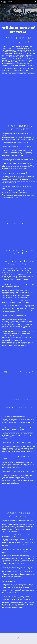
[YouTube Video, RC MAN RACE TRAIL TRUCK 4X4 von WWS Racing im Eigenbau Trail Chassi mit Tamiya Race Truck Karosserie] (18, 239)
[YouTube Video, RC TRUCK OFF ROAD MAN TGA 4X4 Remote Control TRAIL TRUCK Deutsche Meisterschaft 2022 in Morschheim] (18, 212)
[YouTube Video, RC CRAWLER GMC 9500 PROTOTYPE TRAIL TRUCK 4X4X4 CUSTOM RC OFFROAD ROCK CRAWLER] (18, 498)
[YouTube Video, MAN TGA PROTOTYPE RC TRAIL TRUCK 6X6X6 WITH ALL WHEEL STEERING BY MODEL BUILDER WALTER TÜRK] (18, 622)
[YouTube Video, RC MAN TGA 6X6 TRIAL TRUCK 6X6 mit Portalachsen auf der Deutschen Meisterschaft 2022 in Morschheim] (18, 360)
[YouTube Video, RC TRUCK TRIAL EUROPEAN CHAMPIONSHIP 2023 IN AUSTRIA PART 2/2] (18, 111)
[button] (2, 2)
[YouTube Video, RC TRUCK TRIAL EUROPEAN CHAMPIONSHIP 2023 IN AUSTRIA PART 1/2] (18, 88)
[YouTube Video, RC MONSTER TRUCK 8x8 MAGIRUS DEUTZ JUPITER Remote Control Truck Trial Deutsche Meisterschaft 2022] (18, 387)
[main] (18, 30)
